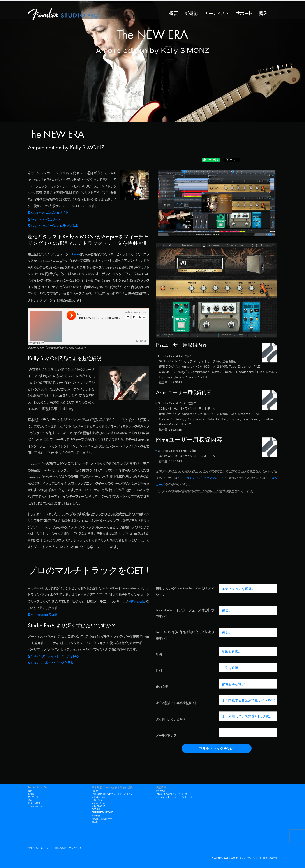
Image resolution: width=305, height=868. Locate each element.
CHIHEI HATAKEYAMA (102, 812)
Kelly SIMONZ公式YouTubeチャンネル (53, 226)
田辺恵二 (96, 791)
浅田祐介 (96, 816)
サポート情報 (34, 803)
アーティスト (217, 13)
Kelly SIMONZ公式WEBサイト (48, 213)
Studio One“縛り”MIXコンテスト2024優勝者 (112, 794)
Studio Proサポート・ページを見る (51, 663)
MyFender (160, 791)
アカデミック (75, 848)
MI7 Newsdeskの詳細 (43, 615)
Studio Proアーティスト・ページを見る (53, 656)
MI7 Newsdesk (137, 602)
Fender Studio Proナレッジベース (172, 794)
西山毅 (95, 822)
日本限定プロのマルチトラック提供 (112, 788)
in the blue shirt (99, 797)
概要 (173, 13)
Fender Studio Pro (38, 788)
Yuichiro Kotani (99, 803)
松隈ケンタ (97, 800)
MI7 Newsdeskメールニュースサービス (174, 797)
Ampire (76, 254)
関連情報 (161, 788)
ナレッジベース (35, 806)
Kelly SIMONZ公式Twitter (44, 219)
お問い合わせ (60, 848)
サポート (244, 13)
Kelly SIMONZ (98, 806)
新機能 (191, 13)
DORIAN (96, 809)
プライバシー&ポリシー (39, 848)
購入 (264, 13)
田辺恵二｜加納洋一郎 (102, 819)
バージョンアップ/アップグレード (200, 478)
